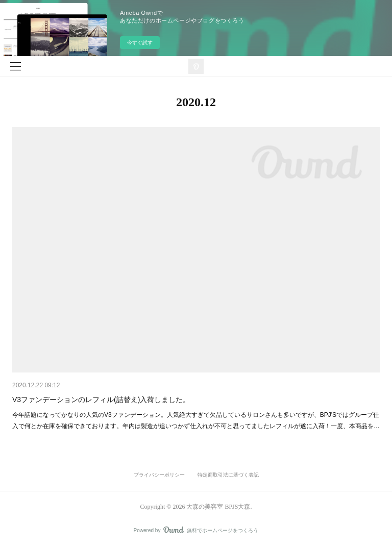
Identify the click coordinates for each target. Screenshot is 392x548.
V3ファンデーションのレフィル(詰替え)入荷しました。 (101, 400)
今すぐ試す (140, 43)
